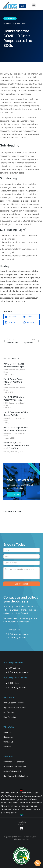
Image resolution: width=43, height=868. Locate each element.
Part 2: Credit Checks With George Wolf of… (16, 414)
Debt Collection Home (11, 370)
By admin (7, 24)
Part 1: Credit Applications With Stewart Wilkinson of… (16, 429)
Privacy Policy (22, 822)
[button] (34, 5)
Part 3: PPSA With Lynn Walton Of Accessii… (14, 398)
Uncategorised (9, 451)
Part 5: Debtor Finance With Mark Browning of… (14, 365)
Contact (22, 824)
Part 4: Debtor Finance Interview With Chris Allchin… (14, 382)
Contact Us (14, 494)
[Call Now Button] (38, 863)
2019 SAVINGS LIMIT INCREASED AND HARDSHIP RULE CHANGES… (16, 445)
